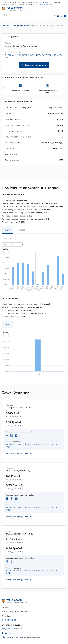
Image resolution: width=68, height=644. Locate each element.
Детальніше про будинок (19, 454)
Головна (6, 26)
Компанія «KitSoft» (14, 637)
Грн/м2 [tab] (7, 230)
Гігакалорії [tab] (20, 230)
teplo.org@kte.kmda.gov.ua (42, 4)
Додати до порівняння (35, 65)
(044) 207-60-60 (9, 620)
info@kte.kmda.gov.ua (12, 629)
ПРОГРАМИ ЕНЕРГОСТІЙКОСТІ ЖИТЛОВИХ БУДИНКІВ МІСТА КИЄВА (31, 446)
